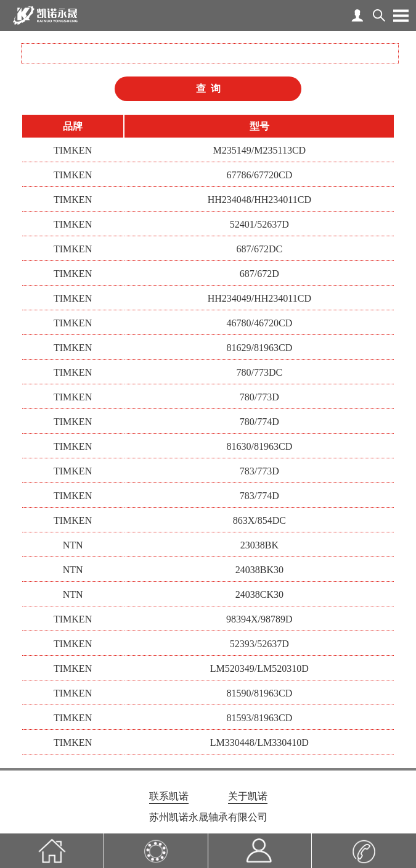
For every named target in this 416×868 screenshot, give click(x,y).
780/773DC (260, 372)
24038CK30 (259, 594)
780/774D (259, 422)
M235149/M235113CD (260, 150)
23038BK (259, 545)
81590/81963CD (260, 693)
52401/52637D (259, 224)
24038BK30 (259, 570)
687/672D (259, 274)
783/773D (259, 471)
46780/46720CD (260, 323)
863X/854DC (259, 520)
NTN (73, 545)
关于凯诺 (248, 796)
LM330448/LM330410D (259, 742)
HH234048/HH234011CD (259, 200)
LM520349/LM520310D (259, 668)
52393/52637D (259, 644)
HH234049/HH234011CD (259, 298)
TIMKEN (73, 150)
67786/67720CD (260, 175)
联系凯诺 (169, 796)
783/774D (259, 496)
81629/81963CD (260, 348)
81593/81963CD (260, 718)
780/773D (259, 397)
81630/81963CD (260, 446)
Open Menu (401, 15)
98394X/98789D (259, 619)
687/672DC (260, 249)
